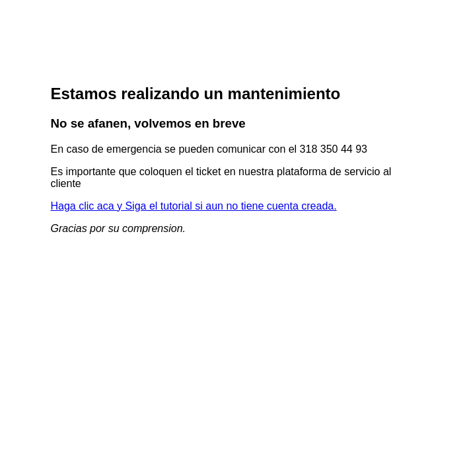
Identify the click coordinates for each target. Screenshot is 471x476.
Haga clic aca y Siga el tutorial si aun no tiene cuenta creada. (194, 206)
